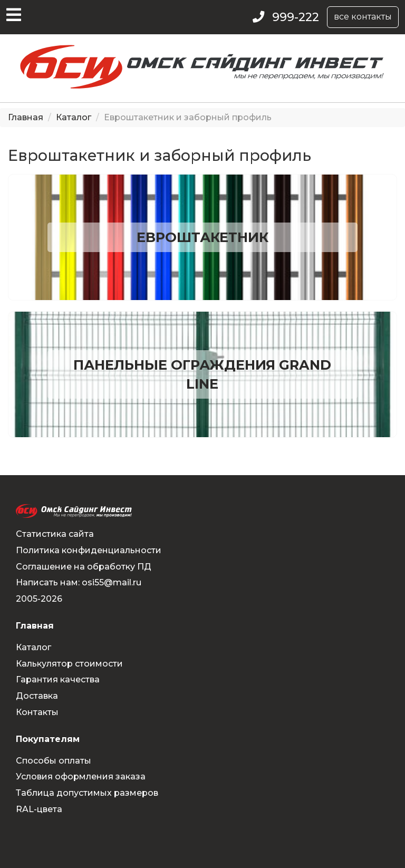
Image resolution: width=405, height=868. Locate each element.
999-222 (296, 17)
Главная (26, 117)
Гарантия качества (58, 679)
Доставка (37, 696)
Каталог (74, 117)
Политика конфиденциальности (89, 550)
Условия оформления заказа (81, 777)
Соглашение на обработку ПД (84, 567)
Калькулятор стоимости (69, 664)
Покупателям (48, 739)
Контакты (37, 712)
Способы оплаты (54, 761)
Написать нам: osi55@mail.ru (79, 582)
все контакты (363, 17)
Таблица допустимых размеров (87, 793)
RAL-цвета (39, 809)
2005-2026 (39, 599)
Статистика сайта (55, 534)
